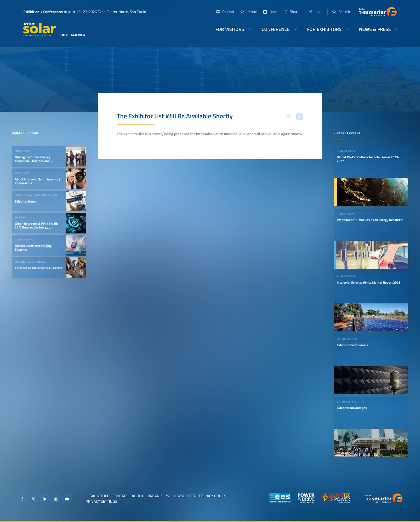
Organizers (158, 496)
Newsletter (184, 496)
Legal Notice (97, 496)
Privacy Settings (101, 501)
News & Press (375, 29)
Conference (276, 29)
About (138, 496)
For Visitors (230, 29)
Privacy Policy (212, 496)
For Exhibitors (324, 29)
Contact (120, 496)
